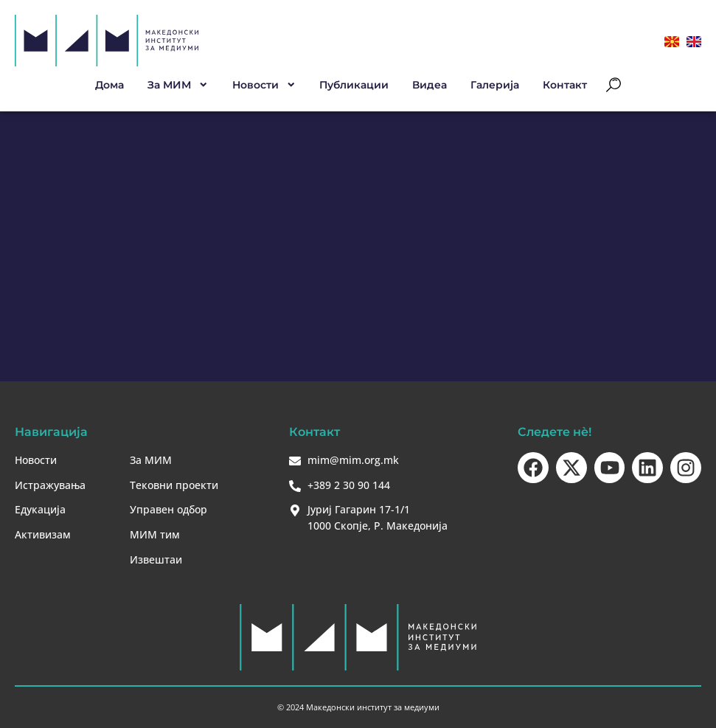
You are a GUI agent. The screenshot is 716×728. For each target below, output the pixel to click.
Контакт (565, 85)
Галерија (495, 85)
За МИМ (178, 85)
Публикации (354, 85)
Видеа (430, 85)
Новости (264, 85)
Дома (110, 85)
